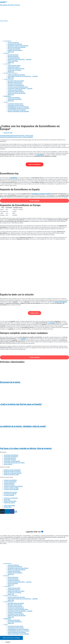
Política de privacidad (10, 501)
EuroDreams (7, 96)
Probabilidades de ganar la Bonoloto (18, 107)
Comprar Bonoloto (13, 55)
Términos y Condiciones (11, 498)
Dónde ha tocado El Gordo (11, 474)
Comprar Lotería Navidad (11, 489)
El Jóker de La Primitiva (14, 70)
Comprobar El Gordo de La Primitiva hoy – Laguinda (23, 76)
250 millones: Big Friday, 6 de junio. (10, 5)
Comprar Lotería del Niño (15, 90)
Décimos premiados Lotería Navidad (18, 111)
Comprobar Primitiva (14, 67)
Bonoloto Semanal (13, 56)
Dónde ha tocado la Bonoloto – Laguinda (19, 59)
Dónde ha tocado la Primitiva (16, 68)
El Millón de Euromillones (15, 50)
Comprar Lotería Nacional (15, 84)
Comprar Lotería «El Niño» (11, 488)
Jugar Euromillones (13, 43)
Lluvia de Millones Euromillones (17, 110)
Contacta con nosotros (10, 492)
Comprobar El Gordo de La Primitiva (14, 463)
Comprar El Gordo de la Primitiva (13, 486)
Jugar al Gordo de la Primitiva (16, 75)
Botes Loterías (8, 464)
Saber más (11, 52)
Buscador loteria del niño (15, 82)
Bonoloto (6, 53)
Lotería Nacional (9, 79)
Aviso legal (7, 499)
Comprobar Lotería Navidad (12, 461)
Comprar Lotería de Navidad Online (18, 87)
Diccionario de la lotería (10, 382)
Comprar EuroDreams (14, 98)
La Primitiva (7, 64)
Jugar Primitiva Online (14, 65)
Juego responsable (9, 505)
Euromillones (8, 41)
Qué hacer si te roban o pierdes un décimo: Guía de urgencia (26, 448)
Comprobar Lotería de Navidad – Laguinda (20, 88)
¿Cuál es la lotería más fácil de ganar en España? (21, 404)
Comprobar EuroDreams (15, 99)
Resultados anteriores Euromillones (18, 46)
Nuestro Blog (8, 507)
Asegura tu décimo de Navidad (17, 93)
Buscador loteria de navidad (16, 81)
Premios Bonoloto (13, 61)
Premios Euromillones (14, 49)
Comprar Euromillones (10, 480)
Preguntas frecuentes (10, 494)
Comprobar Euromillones (15, 44)
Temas (6, 102)
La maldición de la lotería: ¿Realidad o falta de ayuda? (23, 426)
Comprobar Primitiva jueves (16, 105)
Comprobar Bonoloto (14, 58)
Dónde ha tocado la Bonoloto (12, 470)
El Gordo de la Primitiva (11, 73)
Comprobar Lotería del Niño (16, 91)
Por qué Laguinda (9, 495)
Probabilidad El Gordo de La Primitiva (18, 108)
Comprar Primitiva (9, 485)
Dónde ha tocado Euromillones (17, 47)
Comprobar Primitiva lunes (15, 104)
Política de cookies (9, 503)
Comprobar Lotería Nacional (16, 85)
